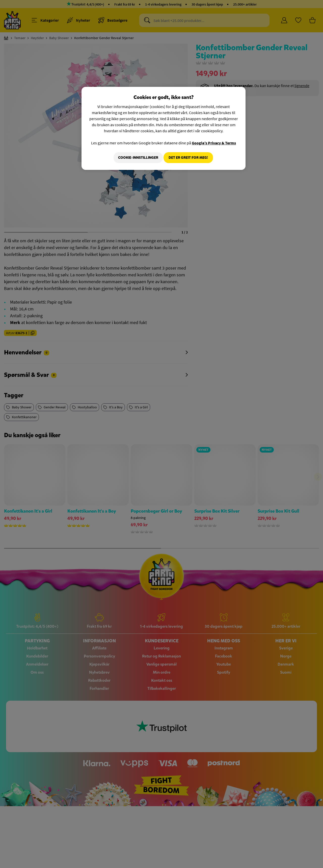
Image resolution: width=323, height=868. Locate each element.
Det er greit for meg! (188, 158)
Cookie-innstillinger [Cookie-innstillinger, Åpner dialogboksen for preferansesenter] (135, 158)
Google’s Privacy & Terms (214, 143)
